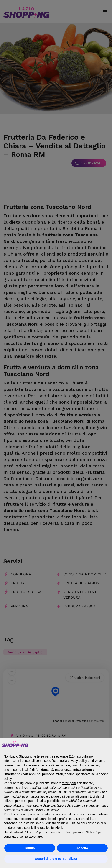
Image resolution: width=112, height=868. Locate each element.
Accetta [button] (82, 848)
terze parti (69, 783)
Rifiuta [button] (30, 848)
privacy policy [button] (77, 761)
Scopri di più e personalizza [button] (56, 859)
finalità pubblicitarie (50, 801)
